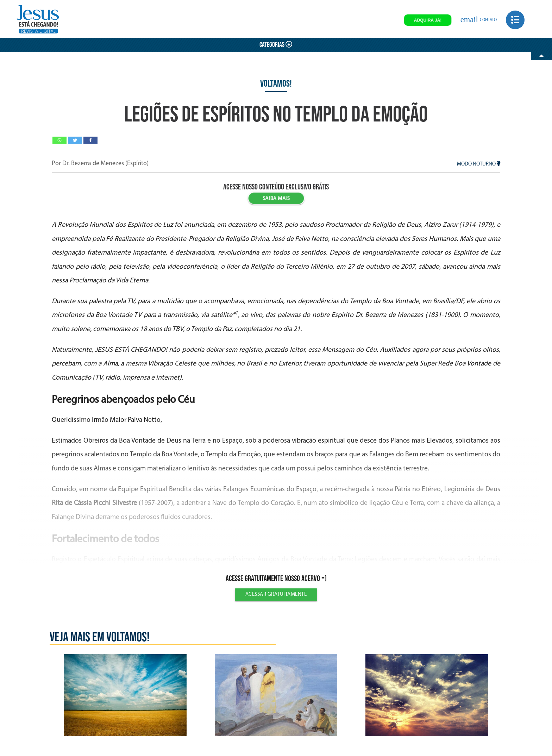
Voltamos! (276, 84)
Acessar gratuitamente (276, 595)
